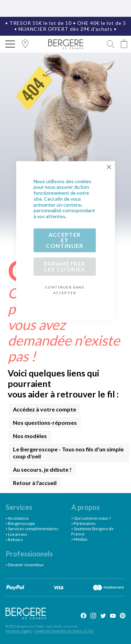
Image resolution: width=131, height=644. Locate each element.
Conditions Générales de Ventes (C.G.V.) (64, 631)
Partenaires (85, 523)
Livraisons (18, 534)
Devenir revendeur (26, 565)
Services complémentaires (33, 529)
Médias (81, 539)
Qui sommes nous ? (92, 518)
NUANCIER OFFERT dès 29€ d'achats (65, 29)
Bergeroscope (21, 523)
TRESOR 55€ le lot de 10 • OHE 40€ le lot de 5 (68, 23)
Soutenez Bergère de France (92, 531)
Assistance (18, 518)
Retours (16, 539)
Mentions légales (19, 631)
